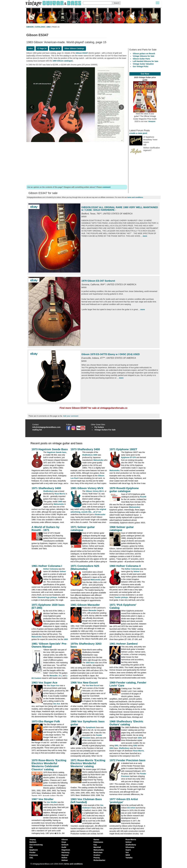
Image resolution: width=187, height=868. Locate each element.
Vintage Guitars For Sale (105, 430)
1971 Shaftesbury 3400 (46, 488)
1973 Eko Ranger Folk (46, 721)
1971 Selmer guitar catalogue (83, 528)
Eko (31, 847)
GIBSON (30, 27)
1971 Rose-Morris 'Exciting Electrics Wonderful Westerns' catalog (88, 763)
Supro (128, 850)
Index (30, 48)
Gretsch (65, 845)
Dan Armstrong (36, 845)
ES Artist (131, 808)
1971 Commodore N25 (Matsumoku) (85, 567)
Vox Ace (57, 704)
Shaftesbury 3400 (90, 455)
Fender (33, 852)
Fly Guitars (99, 427)
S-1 (60, 676)
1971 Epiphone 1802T (123, 449)
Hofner (64, 858)
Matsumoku (98, 460)
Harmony (66, 852)
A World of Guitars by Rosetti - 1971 (46, 528)
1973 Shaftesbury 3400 (85, 449)
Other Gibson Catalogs (74, 48)
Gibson (65, 839)
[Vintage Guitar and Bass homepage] (54, 3)
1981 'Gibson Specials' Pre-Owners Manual (49, 645)
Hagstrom (66, 850)
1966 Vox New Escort (84, 682)
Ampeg (33, 839)
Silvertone (130, 847)
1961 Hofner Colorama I (47, 566)
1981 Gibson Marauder (85, 605)
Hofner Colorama (51, 569)
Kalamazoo (98, 842)
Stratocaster (100, 514)
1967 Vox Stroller (43, 799)
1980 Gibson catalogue (63, 61)
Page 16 (55, 48)
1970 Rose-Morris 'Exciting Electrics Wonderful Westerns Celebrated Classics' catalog (49, 765)
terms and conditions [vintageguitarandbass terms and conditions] (74, 864)
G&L (31, 858)
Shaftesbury (49, 491)
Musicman (98, 852)
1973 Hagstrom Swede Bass (50, 449)
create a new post (138, 133)
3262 (135, 746)
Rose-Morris (60, 494)
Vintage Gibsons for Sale (144, 56)
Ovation (97, 855)
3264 (140, 738)
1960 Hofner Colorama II (125, 566)
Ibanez (96, 839)
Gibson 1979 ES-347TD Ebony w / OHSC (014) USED (111, 354)
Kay (95, 845)
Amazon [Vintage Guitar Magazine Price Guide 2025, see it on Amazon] (152, 121)
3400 (60, 502)
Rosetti (143, 497)
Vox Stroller (52, 802)
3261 (116, 746)
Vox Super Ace (53, 686)
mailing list (37, 430)
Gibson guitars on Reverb (144, 54)
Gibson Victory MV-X (95, 491)
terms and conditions (135, 197)
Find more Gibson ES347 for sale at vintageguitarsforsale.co (94, 408)
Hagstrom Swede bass (57, 452)
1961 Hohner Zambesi (124, 644)
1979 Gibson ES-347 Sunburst (98, 281)
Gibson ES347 (82, 53)
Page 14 (42, 48)
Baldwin (33, 842)
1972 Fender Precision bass (127, 760)
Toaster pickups (121, 597)
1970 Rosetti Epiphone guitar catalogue (124, 490)
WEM (128, 855)
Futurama (34, 855)
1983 (49, 27)
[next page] (121, 108)
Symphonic (91, 727)
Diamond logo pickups (47, 597)
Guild (64, 847)
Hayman (65, 855)
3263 (111, 748)
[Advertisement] (77, 163)
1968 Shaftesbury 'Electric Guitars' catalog (126, 723)
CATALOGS (40, 27)
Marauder (93, 610)
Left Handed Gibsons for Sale (146, 61)
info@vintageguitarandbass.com (46, 427)
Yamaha (129, 858)
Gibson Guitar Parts (141, 59)
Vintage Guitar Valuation (143, 64)
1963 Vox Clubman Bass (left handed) (86, 801)
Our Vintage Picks (141, 66)
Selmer (63, 571)
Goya (64, 842)
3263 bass (90, 663)
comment (106, 187)
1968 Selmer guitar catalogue (122, 528)
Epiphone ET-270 (128, 457)
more (145, 236)
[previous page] (32, 108)
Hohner (65, 860)
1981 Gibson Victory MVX (87, 488)
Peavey (97, 858)
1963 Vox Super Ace (44, 682)
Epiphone (34, 850)
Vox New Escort (93, 686)
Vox (127, 852)
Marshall (97, 847)
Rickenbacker (99, 860)
